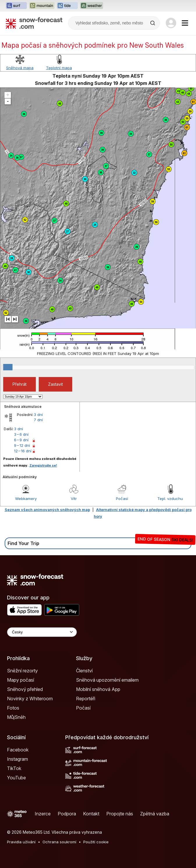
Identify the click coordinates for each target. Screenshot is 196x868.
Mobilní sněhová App (98, 689)
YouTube (16, 778)
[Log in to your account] (171, 23)
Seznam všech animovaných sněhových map (47, 510)
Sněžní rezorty (22, 671)
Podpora (67, 814)
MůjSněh (16, 717)
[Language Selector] (42, 632)
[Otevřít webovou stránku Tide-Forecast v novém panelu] (67, 6)
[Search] (153, 23)
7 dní (38, 420)
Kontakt (91, 814)
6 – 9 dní (21, 440)
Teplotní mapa (59, 68)
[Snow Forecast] (34, 23)
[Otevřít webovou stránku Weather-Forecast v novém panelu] (92, 6)
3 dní (38, 415)
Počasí (122, 499)
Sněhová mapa (20, 68)
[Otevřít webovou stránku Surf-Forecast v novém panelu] (16, 6)
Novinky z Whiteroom (30, 699)
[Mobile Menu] (185, 23)
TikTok (14, 768)
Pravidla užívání (21, 842)
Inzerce (43, 814)
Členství (84, 671)
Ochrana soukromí (59, 842)
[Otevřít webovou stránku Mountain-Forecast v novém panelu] (42, 6)
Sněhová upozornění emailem (107, 680)
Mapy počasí (21, 680)
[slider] (8, 367)
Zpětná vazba (155, 814)
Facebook (18, 750)
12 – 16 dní (23, 451)
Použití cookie (96, 842)
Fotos (13, 708)
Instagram (17, 759)
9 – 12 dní (22, 445)
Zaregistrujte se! (43, 465)
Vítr (74, 499)
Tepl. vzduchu (170, 499)
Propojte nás (120, 814)
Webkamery (26, 499)
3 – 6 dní (21, 434)
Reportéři (86, 699)
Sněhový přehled (25, 689)
